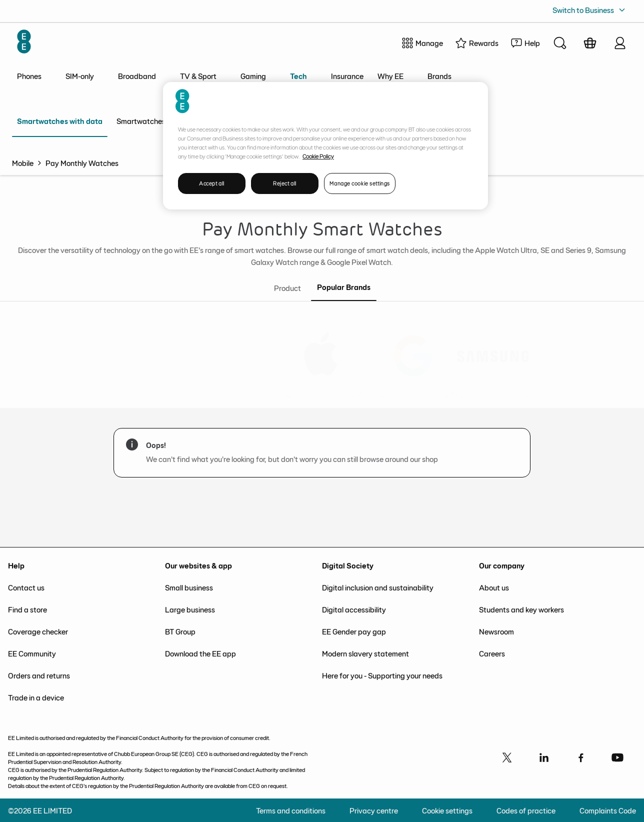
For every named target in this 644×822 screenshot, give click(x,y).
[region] (325, 146)
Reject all (285, 183)
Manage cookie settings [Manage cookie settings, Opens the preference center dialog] (360, 183)
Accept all (212, 183)
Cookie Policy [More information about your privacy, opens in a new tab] (318, 156)
